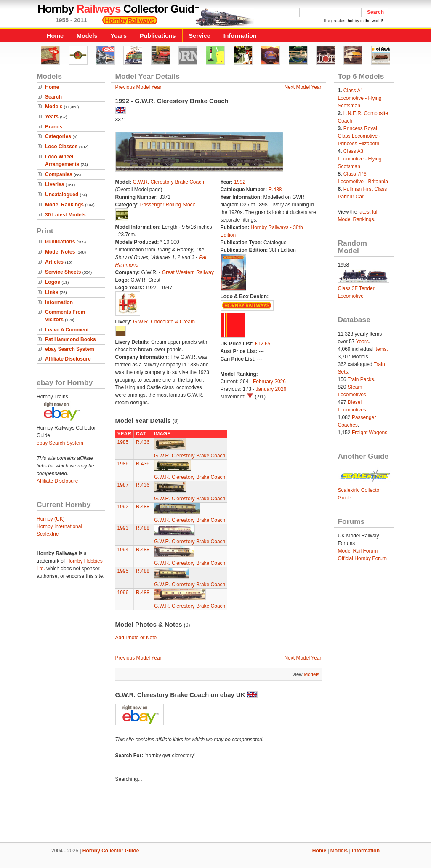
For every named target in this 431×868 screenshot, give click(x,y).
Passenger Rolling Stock (168, 205)
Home (55, 36)
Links (52, 292)
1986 (123, 464)
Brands (54, 127)
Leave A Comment (67, 330)
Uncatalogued (62, 195)
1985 (123, 442)
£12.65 (263, 344)
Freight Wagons (370, 433)
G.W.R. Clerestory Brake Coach (169, 182)
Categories (58, 136)
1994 (123, 550)
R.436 (143, 442)
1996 (123, 593)
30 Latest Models (65, 215)
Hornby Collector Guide (111, 851)
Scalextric (48, 534)
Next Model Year (303, 87)
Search (53, 97)
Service (200, 36)
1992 (240, 182)
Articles (54, 262)
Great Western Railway (188, 272)
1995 (123, 571)
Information (240, 36)
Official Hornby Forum (362, 558)
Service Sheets (63, 272)
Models (87, 36)
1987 (123, 485)
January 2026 (271, 389)
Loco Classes (61, 147)
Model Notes (60, 252)
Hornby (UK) (51, 519)
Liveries (55, 184)
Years (119, 36)
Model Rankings (64, 205)
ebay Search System (70, 349)
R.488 (275, 190)
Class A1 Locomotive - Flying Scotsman (360, 98)
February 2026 (269, 382)
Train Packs (361, 379)
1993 (123, 528)
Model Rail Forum (358, 551)
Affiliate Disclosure (68, 359)
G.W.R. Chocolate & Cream (164, 322)
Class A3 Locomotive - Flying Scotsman (360, 159)
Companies (59, 174)
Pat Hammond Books (71, 339)
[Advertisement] (215, 814)
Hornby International (59, 526)
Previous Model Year (138, 87)
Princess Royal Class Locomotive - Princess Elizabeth (359, 136)
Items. (381, 349)
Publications (158, 36)
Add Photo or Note (136, 638)
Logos (53, 282)
